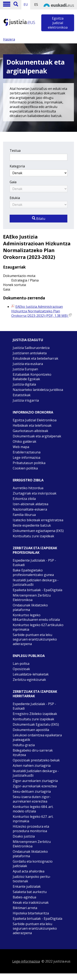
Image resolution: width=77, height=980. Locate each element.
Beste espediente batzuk (32, 525)
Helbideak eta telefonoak (32, 425)
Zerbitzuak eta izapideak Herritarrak (35, 694)
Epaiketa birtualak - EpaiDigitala (37, 590)
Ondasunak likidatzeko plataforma (30, 607)
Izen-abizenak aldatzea (30, 504)
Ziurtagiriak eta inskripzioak (35, 493)
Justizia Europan (25, 369)
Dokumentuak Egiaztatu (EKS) (36, 724)
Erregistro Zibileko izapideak (35, 714)
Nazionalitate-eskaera (30, 509)
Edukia (15, 198)
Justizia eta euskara (28, 364)
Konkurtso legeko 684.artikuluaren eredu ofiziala (36, 617)
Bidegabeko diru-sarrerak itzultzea (33, 753)
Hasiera (9, 39)
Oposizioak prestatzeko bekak (36, 760)
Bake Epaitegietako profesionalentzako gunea (33, 572)
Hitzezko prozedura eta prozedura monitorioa (31, 829)
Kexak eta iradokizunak (31, 902)
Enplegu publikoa (29, 656)
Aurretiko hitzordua (28, 488)
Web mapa (21, 447)
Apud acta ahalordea (29, 871)
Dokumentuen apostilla (31, 730)
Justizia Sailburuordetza (31, 348)
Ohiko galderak (25, 441)
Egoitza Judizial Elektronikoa (35, 420)
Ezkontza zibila (24, 499)
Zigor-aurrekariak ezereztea (35, 786)
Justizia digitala (24, 384)
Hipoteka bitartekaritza (31, 913)
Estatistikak (22, 395)
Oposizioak (21, 669)
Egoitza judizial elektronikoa (58, 23)
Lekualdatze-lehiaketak (31, 674)
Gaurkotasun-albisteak (30, 431)
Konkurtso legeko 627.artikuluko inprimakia (38, 627)
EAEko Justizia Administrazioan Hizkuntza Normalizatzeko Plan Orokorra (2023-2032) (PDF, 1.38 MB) (42, 311)
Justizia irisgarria (26, 400)
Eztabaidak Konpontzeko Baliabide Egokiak (32, 377)
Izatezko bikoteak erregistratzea (38, 520)
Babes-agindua (24, 897)
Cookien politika (25, 468)
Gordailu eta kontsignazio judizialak (33, 864)
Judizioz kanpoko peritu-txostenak (32, 879)
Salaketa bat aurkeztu (30, 892)
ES (36, 5)
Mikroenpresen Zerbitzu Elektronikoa (32, 598)
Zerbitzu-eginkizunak (29, 680)
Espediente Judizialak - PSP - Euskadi (34, 563)
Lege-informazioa (26, 458)
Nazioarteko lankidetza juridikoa (38, 390)
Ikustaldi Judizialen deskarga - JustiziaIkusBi (36, 773)
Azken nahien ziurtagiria (32, 766)
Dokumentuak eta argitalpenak (37, 436)
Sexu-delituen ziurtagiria (32, 791)
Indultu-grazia (24, 745)
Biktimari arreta (25, 908)
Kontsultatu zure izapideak (33, 536)
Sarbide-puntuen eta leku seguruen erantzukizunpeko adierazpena (35, 639)
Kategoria (17, 166)
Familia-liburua (24, 515)
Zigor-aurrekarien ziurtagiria (35, 781)
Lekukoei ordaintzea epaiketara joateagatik (37, 737)
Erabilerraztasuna (27, 452)
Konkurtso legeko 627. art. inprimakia (33, 819)
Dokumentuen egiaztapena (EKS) (38, 531)
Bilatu (39, 219)
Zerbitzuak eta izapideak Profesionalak (35, 550)
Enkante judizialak (27, 886)
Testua (15, 151)
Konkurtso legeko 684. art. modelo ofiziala (33, 809)
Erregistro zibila (28, 480)
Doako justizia (24, 836)
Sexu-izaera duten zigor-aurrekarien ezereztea (32, 799)
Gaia (13, 182)
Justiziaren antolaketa (30, 353)
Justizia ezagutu (28, 340)
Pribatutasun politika (29, 463)
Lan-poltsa (21, 664)
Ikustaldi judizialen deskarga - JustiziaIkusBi (36, 582)
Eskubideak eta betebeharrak (36, 358)
